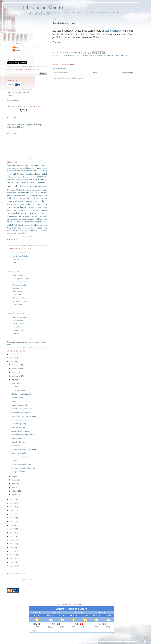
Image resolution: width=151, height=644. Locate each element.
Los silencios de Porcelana (21, 457)
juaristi (22, 198)
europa (44, 190)
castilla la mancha (31, 171)
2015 (12, 529)
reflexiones (29, 222)
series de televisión (34, 225)
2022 (12, 503)
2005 (12, 566)
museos (45, 210)
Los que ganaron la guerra (21, 464)
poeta (46, 216)
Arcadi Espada (18, 275)
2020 (12, 510)
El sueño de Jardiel (20, 285)
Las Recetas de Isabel (20, 256)
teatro (9, 231)
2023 (12, 499)
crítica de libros (16, 186)
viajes (25, 230)
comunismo (42, 177)
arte (15, 171)
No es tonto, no (17, 398)
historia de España (30, 195)
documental (11, 190)
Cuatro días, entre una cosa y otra (24, 416)
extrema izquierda (26, 193)
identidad (43, 195)
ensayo (20, 189)
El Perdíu (17, 51)
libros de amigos (12, 204)
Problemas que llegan (19, 424)
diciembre (16, 365)
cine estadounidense (30, 174)
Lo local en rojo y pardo (20, 420)
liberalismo (12, 201)
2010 (12, 547)
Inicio (95, 73)
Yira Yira (16, 333)
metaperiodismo (90, 56)
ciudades (18, 177)
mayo (14, 480)
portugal (22, 219)
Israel (43, 165)
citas (79, 56)
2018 (12, 518)
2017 (12, 521)
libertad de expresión (32, 201)
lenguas (45, 198)
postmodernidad (33, 219)
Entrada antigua (128, 73)
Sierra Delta (17, 327)
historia (17, 195)
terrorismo (17, 230)
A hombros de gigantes (21, 317)
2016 (12, 525)
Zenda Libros (18, 304)
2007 (12, 558)
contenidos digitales (22, 180)
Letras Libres (17, 295)
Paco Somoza (18, 259)
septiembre (16, 376)
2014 (12, 533)
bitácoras (20, 171)
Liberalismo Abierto (43, 7)
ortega (15, 216)
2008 (12, 555)
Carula (16, 47)
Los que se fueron (18, 472)
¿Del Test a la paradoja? (20, 427)
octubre (15, 372)
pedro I (29, 216)
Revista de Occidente (20, 301)
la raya (37, 198)
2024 (12, 362)
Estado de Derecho (23, 165)
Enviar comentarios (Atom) (73, 78)
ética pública (22, 233)
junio (14, 476)
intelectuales (12, 198)
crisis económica (39, 183)
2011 (12, 544)
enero (14, 495)
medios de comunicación (36, 204)
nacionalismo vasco (36, 213)
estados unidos (31, 190)
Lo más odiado (18, 320)
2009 (12, 551)
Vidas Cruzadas (18, 330)
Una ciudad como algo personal (23, 435)
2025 (12, 358)
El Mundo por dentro (20, 282)
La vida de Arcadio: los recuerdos (24, 449)
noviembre (16, 368)
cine (15, 174)
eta (39, 190)
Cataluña (11, 165)
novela (10, 216)
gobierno (10, 195)
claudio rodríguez (29, 177)
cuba (29, 186)
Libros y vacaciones (19, 390)
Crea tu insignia (12, 100)
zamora (14, 233)
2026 (12, 354)
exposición (12, 193)
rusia (45, 221)
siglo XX (16, 228)
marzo (15, 487)
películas (35, 216)
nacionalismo (15, 213)
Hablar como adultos (19, 453)
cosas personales (18, 182)
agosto (15, 380)
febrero (15, 491)
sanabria (12, 225)
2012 (12, 540)
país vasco (22, 216)
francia (44, 193)
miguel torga (35, 208)
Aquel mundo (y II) (19, 438)
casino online (12, 127)
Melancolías (16, 446)
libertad (20, 201)
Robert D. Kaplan (34, 168)
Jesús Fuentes (18, 291)
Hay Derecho (17, 288)
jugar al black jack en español (21, 125)
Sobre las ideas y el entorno (22, 409)
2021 (12, 507)
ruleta (26, 342)
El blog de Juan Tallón (21, 278)
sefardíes (21, 225)
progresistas (43, 219)
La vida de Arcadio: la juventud (23, 468)
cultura (34, 186)
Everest (14, 460)
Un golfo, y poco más (19, 405)
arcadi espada (69, 56)
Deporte (14, 401)
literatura (21, 204)
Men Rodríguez (21, 168)
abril (14, 484)
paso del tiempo (106, 56)
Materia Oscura (18, 324)
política (15, 219)
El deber (15, 387)
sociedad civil (41, 228)
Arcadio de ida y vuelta (20, 431)
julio (14, 383)
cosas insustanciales (38, 179)
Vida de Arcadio (113, 31)
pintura (41, 216)
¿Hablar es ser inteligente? (21, 394)
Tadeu (15, 262)
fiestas (38, 193)
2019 (12, 514)
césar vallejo (43, 186)
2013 (12, 536)
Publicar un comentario (59, 69)
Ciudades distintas (18, 442)
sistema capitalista (28, 228)
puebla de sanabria (15, 222)
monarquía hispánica (29, 210)
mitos (46, 208)
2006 (12, 562)
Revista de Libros (19, 298)
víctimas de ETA (35, 231)
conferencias (11, 180)
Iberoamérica (36, 165)
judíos (29, 198)
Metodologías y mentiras (21, 412)
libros (44, 201)
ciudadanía (10, 177)
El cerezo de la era (19, 253)
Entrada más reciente (60, 73)
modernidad (11, 210)
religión (38, 222)
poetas (9, 219)
